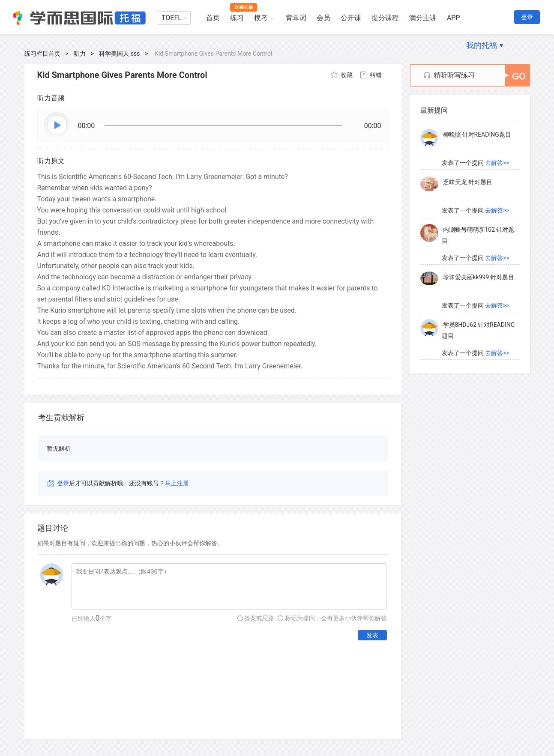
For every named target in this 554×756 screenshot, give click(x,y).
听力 (80, 54)
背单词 (296, 18)
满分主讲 (423, 18)
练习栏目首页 (42, 54)
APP (454, 18)
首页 (213, 18)
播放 (57, 126)
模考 (261, 18)
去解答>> (497, 165)
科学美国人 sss (119, 54)
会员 (323, 18)
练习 (237, 18)
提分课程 (385, 18)
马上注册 (177, 483)
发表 (372, 635)
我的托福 (482, 45)
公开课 (351, 18)
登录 (527, 17)
